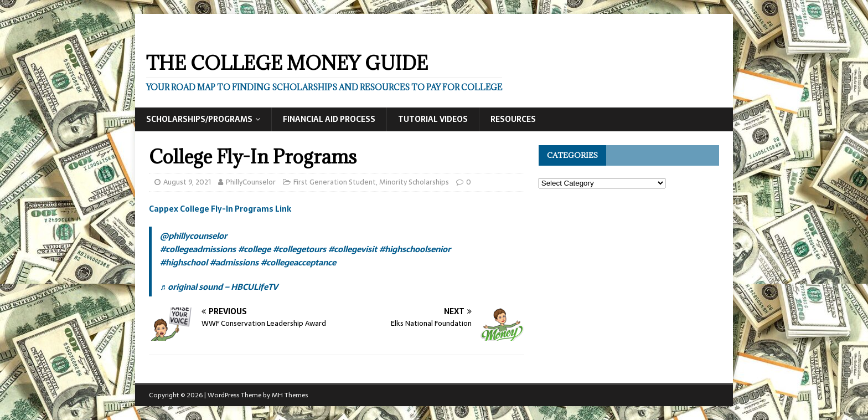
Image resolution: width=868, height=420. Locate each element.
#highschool (184, 262)
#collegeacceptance (298, 262)
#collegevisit (353, 249)
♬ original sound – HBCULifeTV (219, 287)
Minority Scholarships (414, 182)
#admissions (234, 262)
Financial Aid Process (329, 119)
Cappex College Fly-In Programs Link (220, 209)
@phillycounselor (193, 236)
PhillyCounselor (251, 182)
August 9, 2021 (187, 182)
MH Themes (290, 395)
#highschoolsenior (415, 249)
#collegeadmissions (198, 249)
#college (254, 249)
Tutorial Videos (433, 119)
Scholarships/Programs (199, 119)
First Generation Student (335, 182)
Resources (513, 119)
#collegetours (299, 249)
